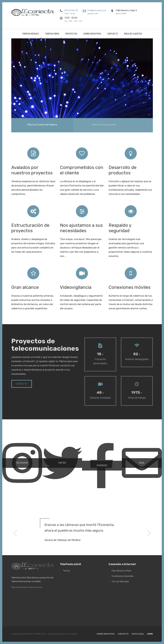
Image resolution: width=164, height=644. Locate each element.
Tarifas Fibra (52, 34)
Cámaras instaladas (100, 398)
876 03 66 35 (71, 10)
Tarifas (66, 571)
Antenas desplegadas (137, 359)
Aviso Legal (138, 634)
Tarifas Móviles (30, 34)
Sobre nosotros (92, 34)
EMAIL (142, 432)
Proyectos (71, 34)
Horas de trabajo (137, 398)
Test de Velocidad (120, 582)
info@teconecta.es (97, 10)
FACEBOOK (102, 435)
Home (150, 634)
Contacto (113, 34)
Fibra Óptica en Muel (121, 571)
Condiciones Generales (123, 576)
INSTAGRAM (22, 432)
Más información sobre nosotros (27, 587)
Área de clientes (133, 34)
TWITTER (62, 432)
